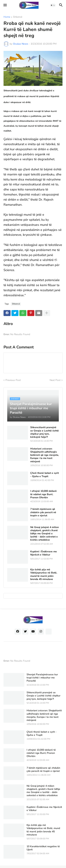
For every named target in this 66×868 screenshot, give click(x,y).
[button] (5, 5)
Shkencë (18, 17)
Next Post (55, 380)
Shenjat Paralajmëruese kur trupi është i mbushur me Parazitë (42, 678)
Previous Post (13, 380)
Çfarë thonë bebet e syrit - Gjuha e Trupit (45, 475)
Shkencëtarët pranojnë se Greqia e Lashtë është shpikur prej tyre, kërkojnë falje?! (45, 432)
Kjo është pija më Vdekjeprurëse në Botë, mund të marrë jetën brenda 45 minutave (44, 574)
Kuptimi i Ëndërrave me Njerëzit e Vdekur (44, 553)
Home (7, 17)
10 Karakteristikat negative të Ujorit (43, 848)
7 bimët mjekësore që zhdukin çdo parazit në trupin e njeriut (43, 512)
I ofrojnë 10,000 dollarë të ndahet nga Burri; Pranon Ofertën (43, 494)
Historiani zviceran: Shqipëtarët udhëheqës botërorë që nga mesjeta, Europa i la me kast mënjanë (45, 455)
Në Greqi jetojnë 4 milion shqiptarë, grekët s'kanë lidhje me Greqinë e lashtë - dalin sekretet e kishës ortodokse (45, 534)
